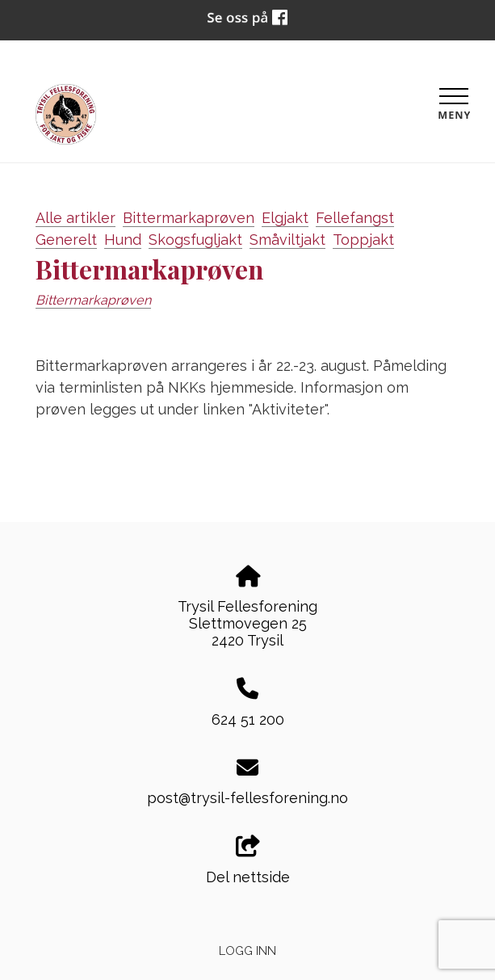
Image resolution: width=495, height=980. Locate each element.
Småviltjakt (287, 240)
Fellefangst (355, 218)
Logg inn (247, 951)
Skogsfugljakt (195, 240)
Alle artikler (76, 218)
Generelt (66, 240)
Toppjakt (363, 240)
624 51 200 (248, 719)
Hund (123, 240)
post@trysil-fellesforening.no (247, 798)
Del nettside (248, 860)
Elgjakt (285, 218)
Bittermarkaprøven (189, 218)
